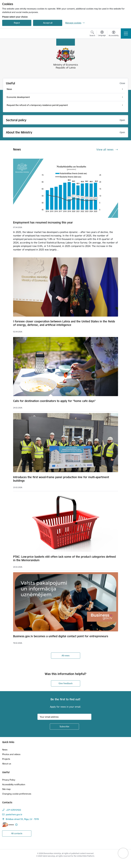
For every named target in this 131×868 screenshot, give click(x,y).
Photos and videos (11, 754)
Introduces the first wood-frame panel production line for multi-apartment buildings (61, 479)
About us (7, 764)
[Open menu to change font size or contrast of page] (114, 34)
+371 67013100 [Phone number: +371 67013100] (13, 810)
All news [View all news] (66, 656)
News (5, 750)
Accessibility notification (14, 784)
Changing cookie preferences (17, 794)
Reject (17, 23)
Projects (6, 759)
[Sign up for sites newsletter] (64, 727)
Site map (6, 789)
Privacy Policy (9, 780)
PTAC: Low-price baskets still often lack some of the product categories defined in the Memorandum (64, 558)
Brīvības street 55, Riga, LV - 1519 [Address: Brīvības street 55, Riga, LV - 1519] (22, 819)
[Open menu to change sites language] (102, 34)
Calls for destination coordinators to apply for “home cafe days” (54, 401)
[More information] (16, 825)
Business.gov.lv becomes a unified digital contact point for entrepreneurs (61, 636)
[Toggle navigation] (126, 34)
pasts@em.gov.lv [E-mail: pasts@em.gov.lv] (14, 814)
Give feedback (66, 683)
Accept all (48, 23)
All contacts (17, 833)
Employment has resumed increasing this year (43, 222)
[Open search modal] (92, 34)
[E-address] (8, 825)
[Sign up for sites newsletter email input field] (64, 717)
